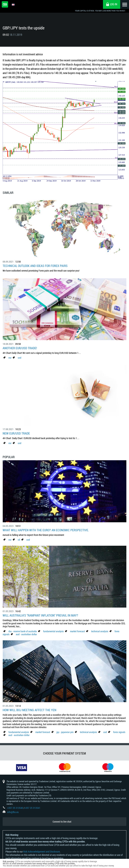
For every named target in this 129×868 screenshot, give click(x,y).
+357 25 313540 (15, 808)
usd (20, 358)
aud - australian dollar (26, 634)
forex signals (119, 732)
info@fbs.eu (13, 812)
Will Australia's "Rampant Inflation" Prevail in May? (40, 615)
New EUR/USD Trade (16, 433)
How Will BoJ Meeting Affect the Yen (29, 710)
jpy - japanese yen (65, 732)
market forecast (77, 631)
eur (10, 358)
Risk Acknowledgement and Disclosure (42, 852)
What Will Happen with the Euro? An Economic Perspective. (46, 530)
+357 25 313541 (32, 808)
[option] (22, 768)
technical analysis (100, 631)
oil (19, 540)
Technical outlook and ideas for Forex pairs (35, 266)
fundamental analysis (53, 631)
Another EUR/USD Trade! (20, 348)
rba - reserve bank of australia (23, 631)
